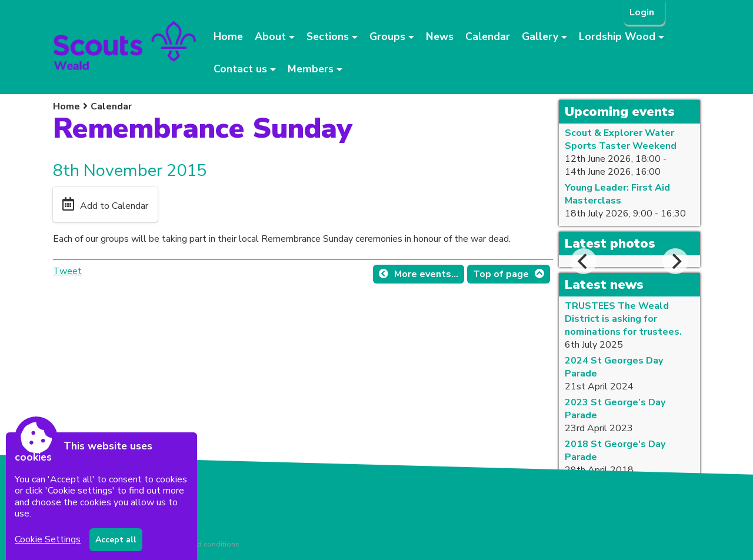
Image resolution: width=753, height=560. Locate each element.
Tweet (67, 271)
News (440, 36)
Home (228, 36)
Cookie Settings (48, 539)
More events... (426, 274)
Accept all (116, 540)
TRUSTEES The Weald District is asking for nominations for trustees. (623, 319)
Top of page (501, 274)
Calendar (488, 36)
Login (643, 12)
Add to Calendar (114, 206)
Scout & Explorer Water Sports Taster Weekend (621, 139)
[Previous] (584, 261)
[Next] (675, 261)
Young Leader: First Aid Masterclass (617, 194)
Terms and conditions (203, 544)
